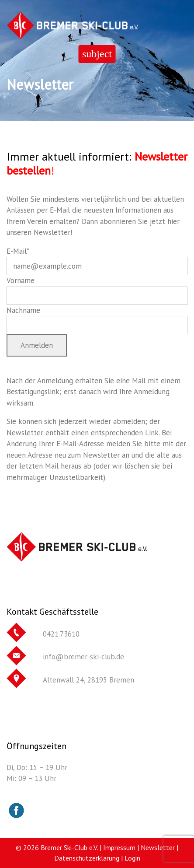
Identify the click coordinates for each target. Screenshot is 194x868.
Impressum (119, 847)
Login (132, 858)
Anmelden (37, 345)
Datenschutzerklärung (87, 858)
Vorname (21, 280)
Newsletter (158, 847)
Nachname (23, 310)
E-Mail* (18, 251)
